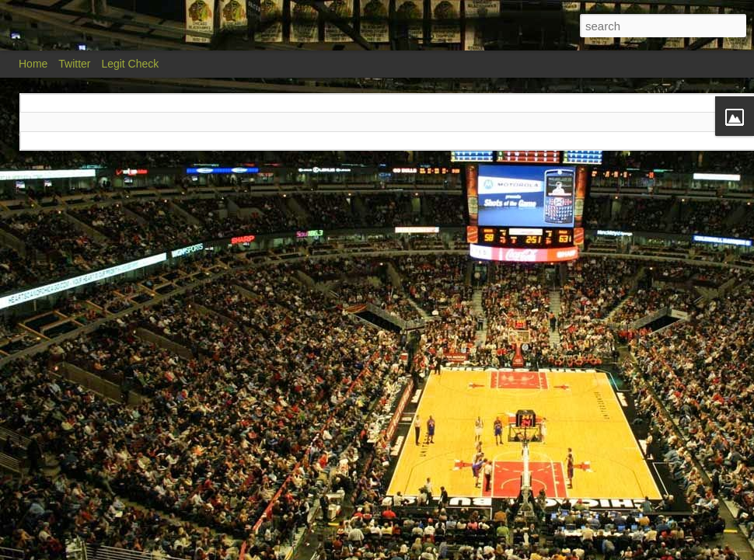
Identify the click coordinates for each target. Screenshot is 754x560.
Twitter (74, 64)
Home (33, 64)
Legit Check (130, 64)
